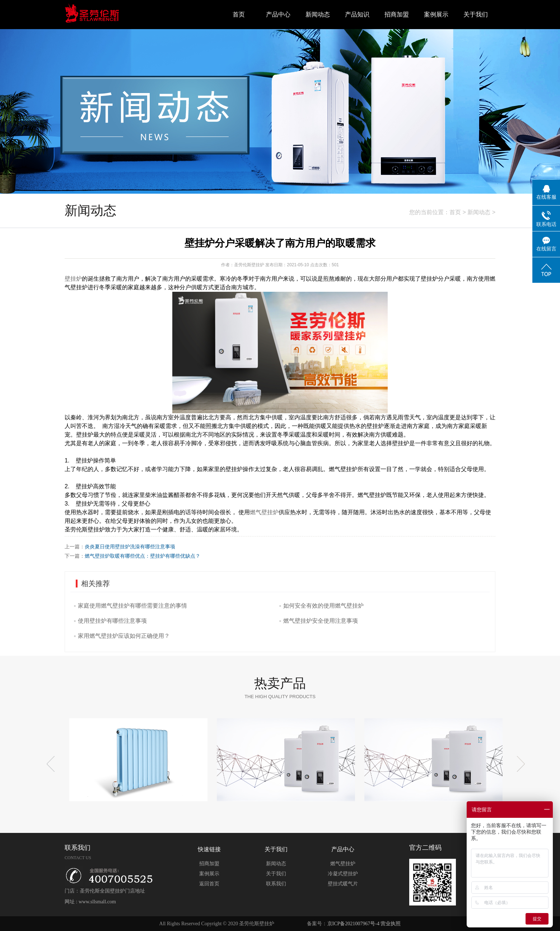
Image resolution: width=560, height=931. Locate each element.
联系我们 (276, 884)
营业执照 (391, 924)
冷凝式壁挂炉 (343, 874)
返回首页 (209, 884)
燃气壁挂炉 (264, 512)
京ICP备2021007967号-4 (353, 924)
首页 (239, 15)
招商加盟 (397, 15)
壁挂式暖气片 (343, 884)
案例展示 (436, 15)
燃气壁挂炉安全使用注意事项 (321, 621)
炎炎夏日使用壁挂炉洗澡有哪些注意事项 (130, 547)
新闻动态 (318, 15)
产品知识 (357, 15)
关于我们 (476, 15)
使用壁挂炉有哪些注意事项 (112, 621)
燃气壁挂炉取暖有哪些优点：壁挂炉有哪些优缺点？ (143, 556)
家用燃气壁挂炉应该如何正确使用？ (124, 636)
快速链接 (209, 849)
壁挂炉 (73, 279)
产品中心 (278, 15)
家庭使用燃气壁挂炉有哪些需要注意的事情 (132, 606)
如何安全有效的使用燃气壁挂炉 (323, 606)
